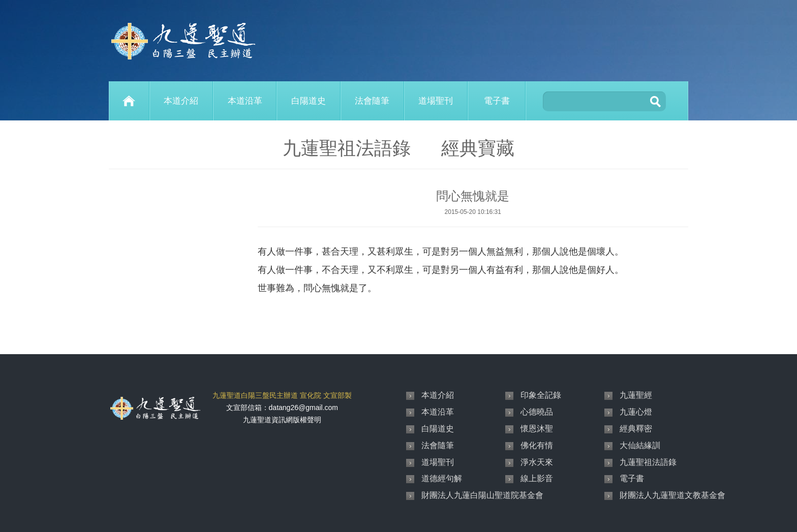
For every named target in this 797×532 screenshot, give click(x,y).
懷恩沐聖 (537, 429)
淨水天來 (537, 462)
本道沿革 (245, 101)
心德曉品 (537, 412)
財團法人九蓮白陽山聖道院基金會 (482, 495)
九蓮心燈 (636, 412)
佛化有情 (537, 445)
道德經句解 (442, 478)
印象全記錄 (541, 395)
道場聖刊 (436, 101)
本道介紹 (181, 101)
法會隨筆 (372, 101)
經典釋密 (636, 429)
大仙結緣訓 (640, 445)
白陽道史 (309, 101)
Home (129, 101)
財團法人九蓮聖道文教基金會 (672, 495)
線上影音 (537, 478)
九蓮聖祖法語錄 (648, 462)
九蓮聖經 (636, 395)
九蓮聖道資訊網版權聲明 (282, 420)
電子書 (497, 101)
